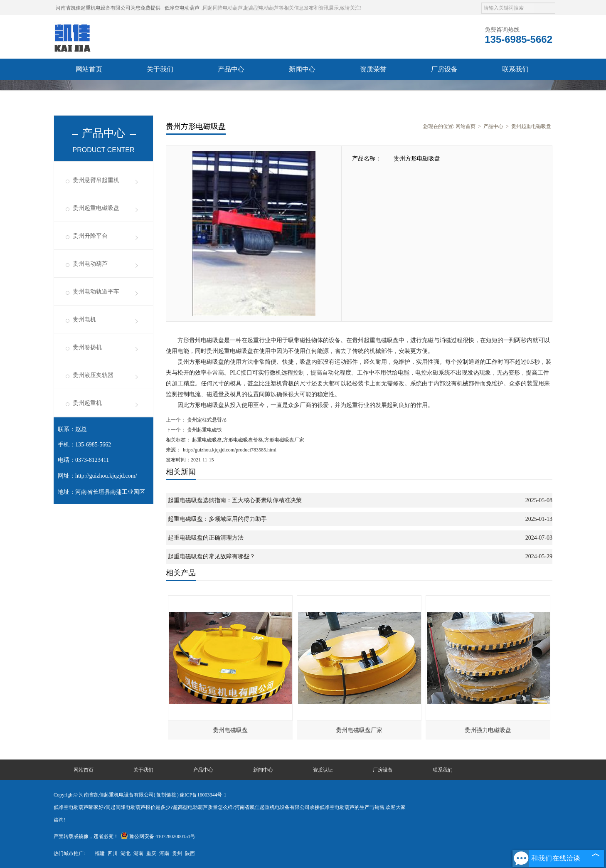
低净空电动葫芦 (182, 8)
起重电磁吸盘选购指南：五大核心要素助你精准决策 (235, 500)
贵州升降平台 (90, 236)
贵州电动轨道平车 (96, 292)
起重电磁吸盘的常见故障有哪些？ (212, 556)
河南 (164, 853)
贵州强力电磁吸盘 (488, 730)
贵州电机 (84, 319)
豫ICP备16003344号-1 (203, 795)
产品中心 (231, 69)
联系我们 (515, 69)
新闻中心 (302, 69)
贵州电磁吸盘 (230, 730)
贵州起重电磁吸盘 (96, 208)
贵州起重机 (87, 403)
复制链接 (166, 795)
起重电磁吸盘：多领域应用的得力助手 (217, 519)
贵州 (177, 853)
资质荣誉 (373, 69)
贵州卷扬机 (87, 347)
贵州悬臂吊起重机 (96, 180)
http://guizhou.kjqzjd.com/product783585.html (230, 450)
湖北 (126, 853)
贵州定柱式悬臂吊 (206, 420)
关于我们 (160, 69)
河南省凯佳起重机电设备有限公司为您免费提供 (108, 8)
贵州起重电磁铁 (204, 430)
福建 (100, 853)
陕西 (190, 853)
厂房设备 (444, 69)
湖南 (138, 853)
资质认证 (323, 770)
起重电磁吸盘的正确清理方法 (206, 538)
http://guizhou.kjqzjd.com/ (106, 476)
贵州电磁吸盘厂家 (359, 730)
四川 (113, 853)
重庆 (151, 853)
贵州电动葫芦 (90, 264)
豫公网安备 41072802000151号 (158, 836)
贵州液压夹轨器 (93, 375)
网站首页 (89, 69)
